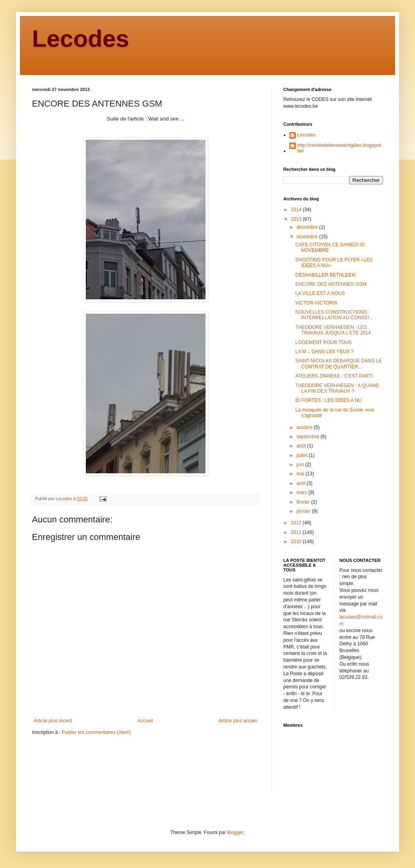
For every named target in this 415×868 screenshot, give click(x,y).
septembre (308, 437)
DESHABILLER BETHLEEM (325, 275)
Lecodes (80, 39)
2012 (297, 523)
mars (302, 492)
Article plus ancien (238, 721)
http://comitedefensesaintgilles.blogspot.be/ (340, 148)
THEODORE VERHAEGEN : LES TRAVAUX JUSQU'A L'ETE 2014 (333, 330)
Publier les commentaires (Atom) (97, 732)
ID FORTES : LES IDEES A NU (329, 400)
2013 (297, 219)
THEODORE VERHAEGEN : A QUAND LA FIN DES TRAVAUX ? (337, 388)
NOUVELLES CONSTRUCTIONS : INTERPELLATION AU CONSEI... (334, 315)
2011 (297, 532)
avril (301, 483)
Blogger (235, 832)
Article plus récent (53, 721)
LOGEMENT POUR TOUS (323, 342)
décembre (308, 227)
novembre (308, 237)
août (302, 446)
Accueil (145, 721)
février (304, 502)
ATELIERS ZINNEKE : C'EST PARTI (334, 376)
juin (301, 465)
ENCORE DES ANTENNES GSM (331, 284)
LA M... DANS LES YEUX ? (324, 352)
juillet (303, 455)
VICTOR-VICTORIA (316, 303)
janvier (304, 511)
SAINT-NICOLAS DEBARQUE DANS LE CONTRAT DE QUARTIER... (339, 364)
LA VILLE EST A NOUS (320, 293)
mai (301, 474)
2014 (297, 210)
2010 (297, 542)
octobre (305, 427)
